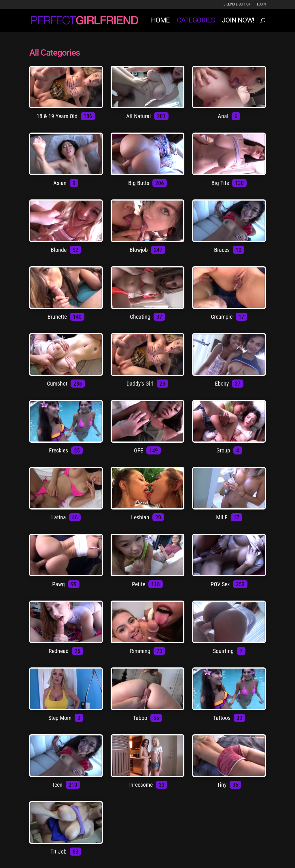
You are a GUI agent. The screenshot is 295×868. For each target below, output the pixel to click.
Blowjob (139, 250)
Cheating (141, 317)
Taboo (141, 718)
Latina (59, 517)
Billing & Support (238, 4)
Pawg (59, 584)
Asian (61, 183)
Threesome (141, 785)
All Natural (139, 116)
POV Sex (221, 584)
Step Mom (61, 718)
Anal (224, 116)
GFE (139, 450)
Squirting (224, 651)
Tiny (222, 785)
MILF (223, 517)
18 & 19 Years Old (58, 116)
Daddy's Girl (141, 384)
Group (224, 450)
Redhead (59, 651)
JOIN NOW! (238, 21)
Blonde (59, 250)
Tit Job (59, 852)
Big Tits (221, 183)
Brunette (58, 317)
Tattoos (223, 718)
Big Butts (139, 183)
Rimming (141, 651)
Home (160, 21)
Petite (139, 584)
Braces (223, 250)
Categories (196, 21)
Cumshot (58, 384)
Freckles (59, 450)
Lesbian (141, 517)
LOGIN (261, 4)
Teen (58, 785)
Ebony (223, 384)
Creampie (222, 317)
